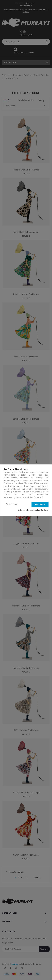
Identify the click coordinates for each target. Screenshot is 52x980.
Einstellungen (12, 504)
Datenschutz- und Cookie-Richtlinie (33, 510)
